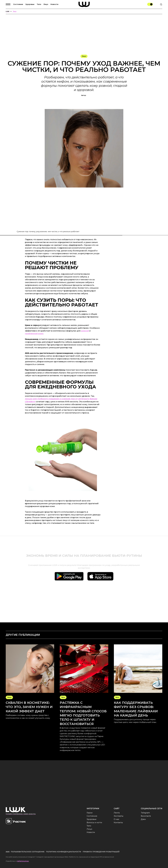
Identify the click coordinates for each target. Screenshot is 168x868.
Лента (117, 813)
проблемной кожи (34, 334)
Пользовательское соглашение (28, 852)
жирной (85, 331)
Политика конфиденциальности (64, 852)
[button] (9, 4)
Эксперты (119, 816)
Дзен (143, 819)
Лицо (46, 4)
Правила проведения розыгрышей (101, 852)
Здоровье (30, 4)
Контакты (118, 823)
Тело (39, 4)
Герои (90, 813)
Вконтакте (146, 816)
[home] (84, 4)
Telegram (145, 813)
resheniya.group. (23, 861)
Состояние (18, 4)
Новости (54, 4)
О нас (116, 819)
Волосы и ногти (94, 823)
